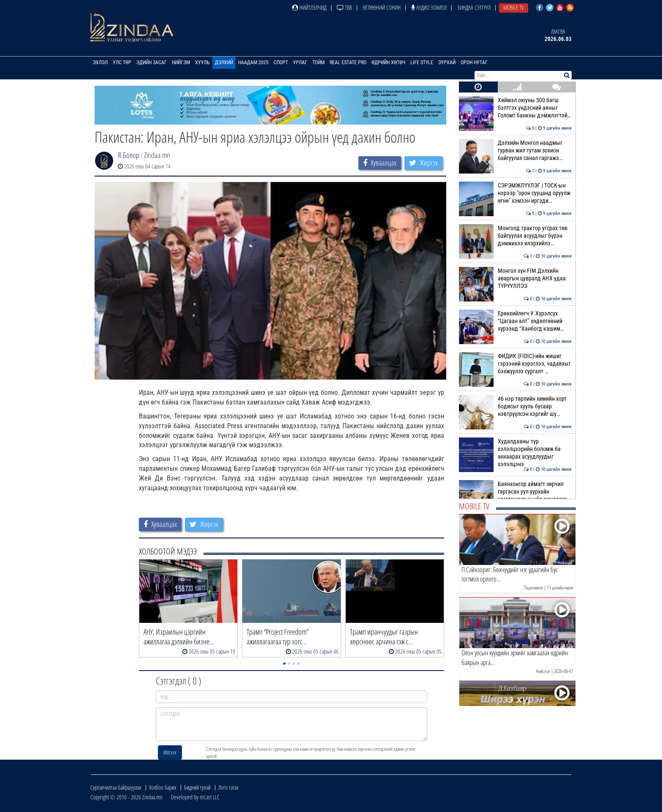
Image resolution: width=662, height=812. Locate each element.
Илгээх (170, 752)
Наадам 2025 (253, 62)
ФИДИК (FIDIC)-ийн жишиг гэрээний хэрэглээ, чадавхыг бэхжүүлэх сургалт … (515, 364)
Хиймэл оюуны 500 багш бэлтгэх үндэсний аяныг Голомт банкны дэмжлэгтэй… (515, 108)
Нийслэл (543, 671)
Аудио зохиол (429, 7)
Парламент (533, 588)
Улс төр (122, 62)
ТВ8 (345, 7)
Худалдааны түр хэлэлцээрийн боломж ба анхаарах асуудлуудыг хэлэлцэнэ (515, 453)
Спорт (281, 62)
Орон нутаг (474, 62)
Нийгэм (181, 62)
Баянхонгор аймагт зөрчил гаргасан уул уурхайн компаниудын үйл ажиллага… (515, 492)
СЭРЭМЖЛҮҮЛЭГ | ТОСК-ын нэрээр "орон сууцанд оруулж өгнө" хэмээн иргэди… (515, 193)
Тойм (319, 62)
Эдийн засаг (152, 62)
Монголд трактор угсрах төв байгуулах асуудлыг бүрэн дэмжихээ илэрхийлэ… (515, 236)
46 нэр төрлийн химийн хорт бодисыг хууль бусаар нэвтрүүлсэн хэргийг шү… (515, 406)
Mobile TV (514, 7)
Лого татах (228, 787)
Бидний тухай (197, 787)
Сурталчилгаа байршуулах (116, 787)
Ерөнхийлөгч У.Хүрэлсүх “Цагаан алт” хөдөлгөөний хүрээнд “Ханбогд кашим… (515, 321)
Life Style (422, 62)
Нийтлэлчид (309, 7)
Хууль (202, 62)
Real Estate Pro (348, 62)
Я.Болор (129, 155)
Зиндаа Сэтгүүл (474, 7)
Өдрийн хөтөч (388, 62)
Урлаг (300, 62)
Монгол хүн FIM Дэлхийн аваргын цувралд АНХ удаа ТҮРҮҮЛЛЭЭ (515, 278)
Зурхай (447, 62)
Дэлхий (224, 62)
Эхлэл (100, 62)
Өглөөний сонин (382, 7)
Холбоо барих (163, 787)
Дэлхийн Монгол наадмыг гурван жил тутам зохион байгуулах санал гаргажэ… (515, 151)
